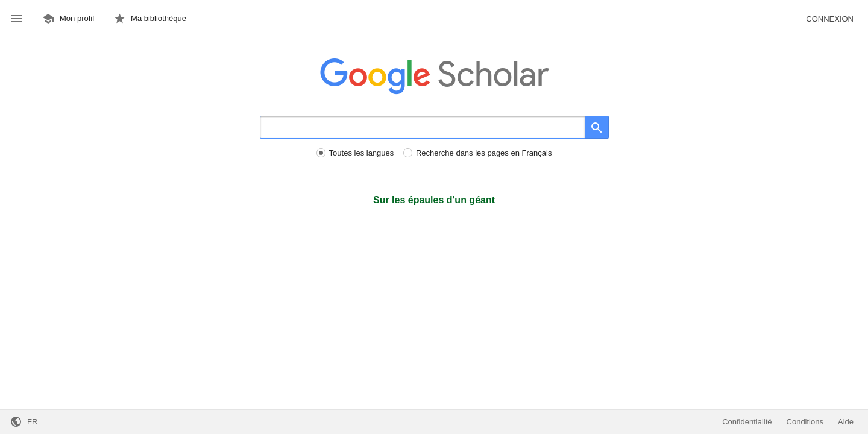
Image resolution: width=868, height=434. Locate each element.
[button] (17, 19)
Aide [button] (846, 422)
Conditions (805, 422)
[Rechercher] (423, 127)
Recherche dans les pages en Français (484, 153)
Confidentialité (747, 422)
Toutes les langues (362, 153)
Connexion (830, 19)
